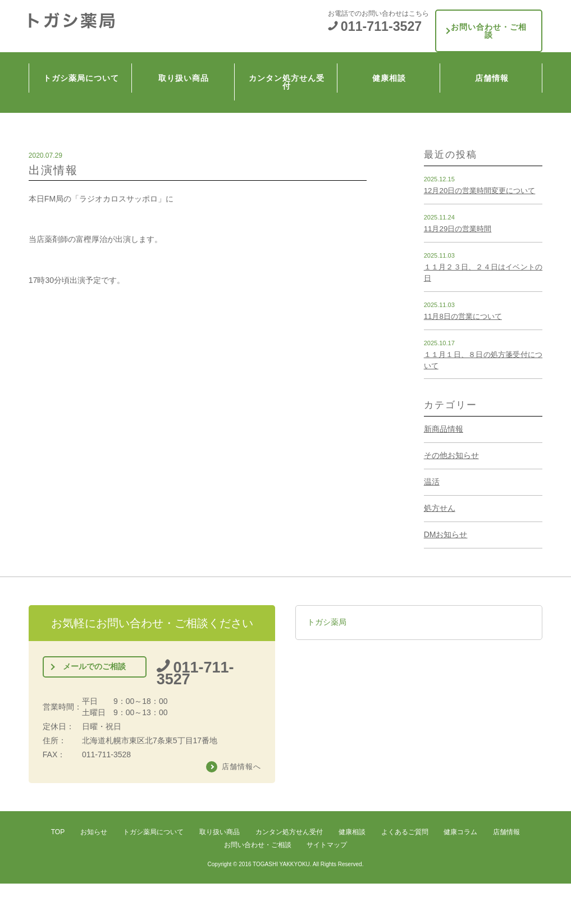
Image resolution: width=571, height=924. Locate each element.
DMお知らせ (446, 534)
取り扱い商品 (186, 57)
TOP (58, 831)
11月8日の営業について (463, 316)
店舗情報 (494, 57)
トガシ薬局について (83, 57)
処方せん (440, 508)
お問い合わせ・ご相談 (489, 21)
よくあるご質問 (405, 831)
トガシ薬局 (327, 622)
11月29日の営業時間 (458, 229)
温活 (432, 482)
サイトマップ (327, 844)
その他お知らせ (451, 455)
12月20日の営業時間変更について (480, 191)
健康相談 (391, 57)
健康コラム (460, 831)
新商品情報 (444, 429)
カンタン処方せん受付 (289, 57)
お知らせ (94, 831)
